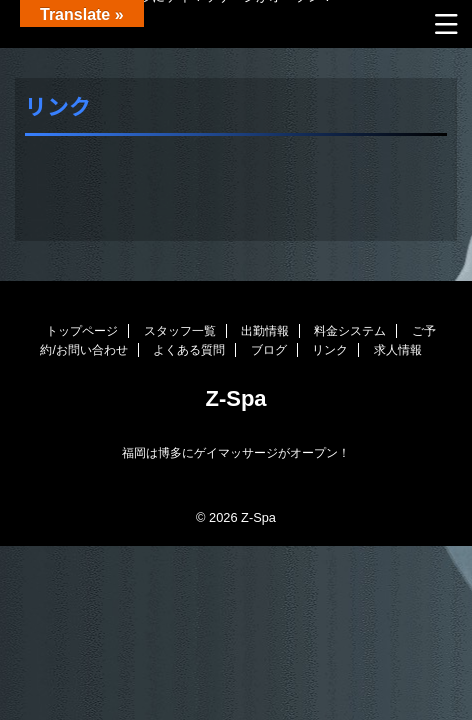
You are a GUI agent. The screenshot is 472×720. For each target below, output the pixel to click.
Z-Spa (235, 398)
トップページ (82, 331)
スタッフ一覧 (180, 331)
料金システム (350, 331)
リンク (330, 350)
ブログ (269, 350)
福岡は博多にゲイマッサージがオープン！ (236, 453)
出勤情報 (265, 331)
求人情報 (398, 350)
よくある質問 (189, 350)
